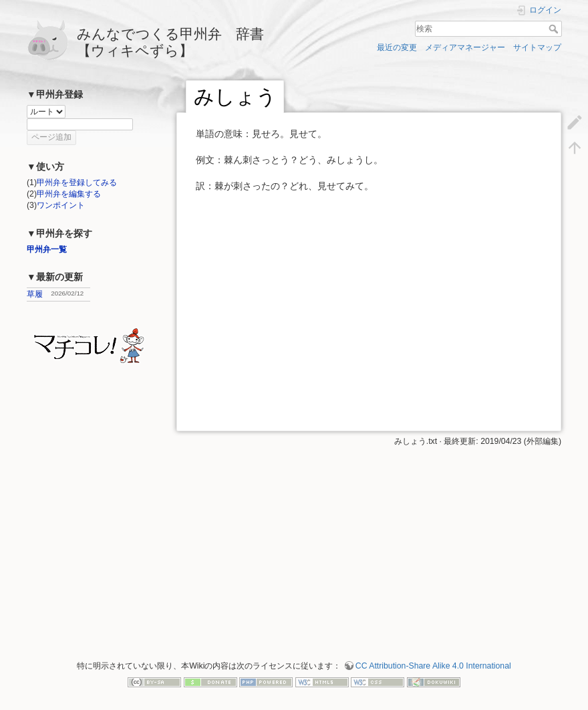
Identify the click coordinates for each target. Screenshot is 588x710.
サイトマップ (537, 47)
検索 (555, 29)
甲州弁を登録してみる (77, 183)
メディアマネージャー (465, 47)
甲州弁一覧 (47, 249)
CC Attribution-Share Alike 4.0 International (433, 666)
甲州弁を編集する (69, 194)
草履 (35, 294)
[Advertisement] (367, 541)
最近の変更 (397, 47)
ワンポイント (61, 205)
